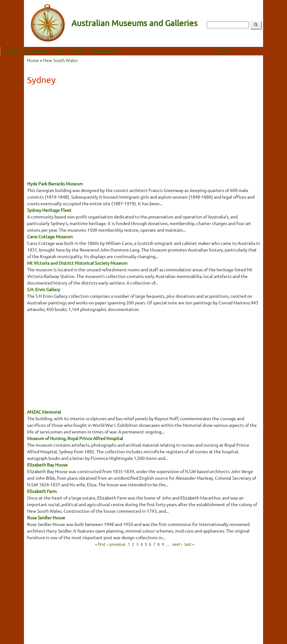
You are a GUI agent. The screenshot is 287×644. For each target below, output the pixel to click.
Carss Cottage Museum (50, 236)
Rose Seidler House (46, 517)
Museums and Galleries (51, 51)
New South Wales (60, 60)
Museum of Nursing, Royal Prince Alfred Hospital (75, 438)
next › (177, 544)
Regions (101, 51)
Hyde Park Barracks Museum (55, 184)
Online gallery (127, 51)
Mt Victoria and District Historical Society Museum (77, 263)
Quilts (83, 51)
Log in (248, 51)
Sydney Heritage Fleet (49, 210)
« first (100, 544)
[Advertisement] (143, 135)
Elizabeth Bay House (47, 465)
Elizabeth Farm (42, 491)
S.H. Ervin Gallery (44, 289)
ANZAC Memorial (44, 412)
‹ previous (116, 544)
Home (33, 60)
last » (189, 544)
